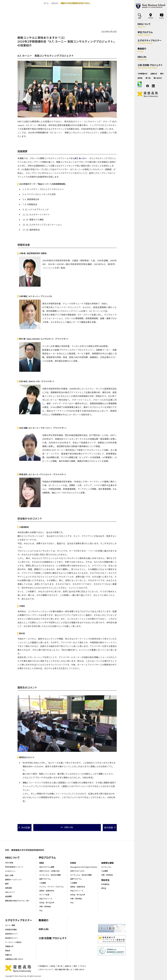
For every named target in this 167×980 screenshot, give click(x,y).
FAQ (41, 910)
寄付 (75, 966)
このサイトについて (45, 969)
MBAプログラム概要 (47, 867)
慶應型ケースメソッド (13, 880)
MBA (42, 863)
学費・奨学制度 (45, 906)
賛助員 (8, 951)
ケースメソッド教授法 (13, 942)
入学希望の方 (43, 966)
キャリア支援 (44, 895)
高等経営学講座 (11, 929)
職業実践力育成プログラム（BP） (18, 901)
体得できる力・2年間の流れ (50, 871)
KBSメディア (10, 892)
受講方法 (8, 955)
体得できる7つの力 (77, 871)
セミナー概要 (10, 925)
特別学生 (105, 880)
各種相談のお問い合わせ (14, 959)
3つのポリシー (11, 871)
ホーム (46, 3)
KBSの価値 (9, 863)
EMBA (73, 863)
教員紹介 (44, 920)
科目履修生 (105, 884)
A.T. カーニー (81, 158)
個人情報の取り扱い (64, 969)
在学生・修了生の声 (47, 902)
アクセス (83, 966)
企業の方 (68, 966)
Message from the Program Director (84, 867)
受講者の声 (9, 946)
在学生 (53, 966)
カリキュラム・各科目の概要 (50, 875)
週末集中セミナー (12, 938)
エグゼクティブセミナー (19, 920)
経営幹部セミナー (12, 934)
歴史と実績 (9, 875)
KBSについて (13, 857)
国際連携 (8, 888)
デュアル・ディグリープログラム (52, 887)
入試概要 (43, 883)
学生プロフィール (46, 899)
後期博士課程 (107, 863)
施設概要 (8, 896)
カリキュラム (106, 867)
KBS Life (55, 3)
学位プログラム (47, 857)
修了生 (60, 966)
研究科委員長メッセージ (14, 867)
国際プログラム (45, 879)
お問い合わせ (79, 969)
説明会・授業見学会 (47, 891)
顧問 (7, 884)
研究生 (104, 888)
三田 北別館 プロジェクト (53, 938)
